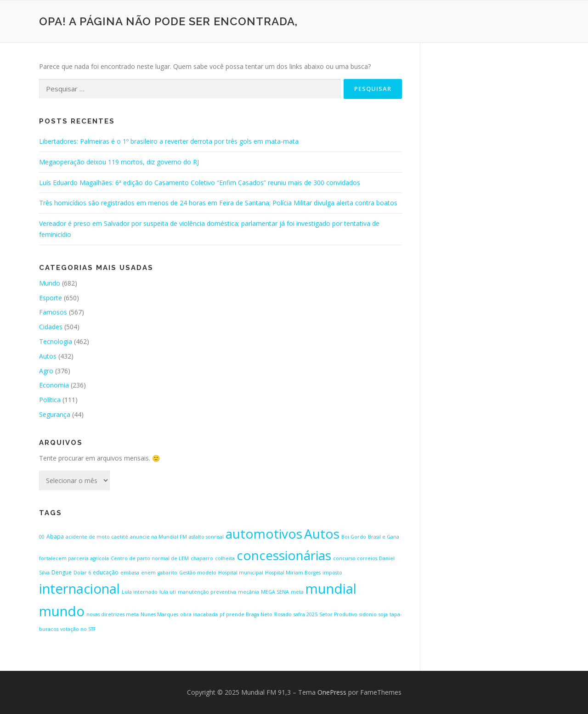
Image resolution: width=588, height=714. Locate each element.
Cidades (51, 327)
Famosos (53, 312)
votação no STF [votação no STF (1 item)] (78, 629)
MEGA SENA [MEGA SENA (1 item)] (275, 592)
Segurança (55, 414)
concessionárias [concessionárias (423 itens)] (284, 555)
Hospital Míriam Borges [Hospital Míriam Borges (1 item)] (293, 573)
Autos (48, 356)
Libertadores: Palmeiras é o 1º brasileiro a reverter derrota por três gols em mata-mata (169, 141)
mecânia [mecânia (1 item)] (249, 592)
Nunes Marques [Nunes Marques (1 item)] (159, 614)
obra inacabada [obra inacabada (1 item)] (199, 614)
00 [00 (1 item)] (42, 537)
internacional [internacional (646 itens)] (79, 589)
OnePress (332, 692)
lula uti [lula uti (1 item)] (168, 592)
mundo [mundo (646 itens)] (62, 611)
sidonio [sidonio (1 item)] (368, 614)
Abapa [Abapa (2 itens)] (55, 537)
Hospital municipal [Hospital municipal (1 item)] (241, 573)
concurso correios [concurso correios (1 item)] (355, 558)
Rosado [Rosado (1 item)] (283, 614)
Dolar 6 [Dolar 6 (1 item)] (82, 573)
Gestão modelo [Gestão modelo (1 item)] (198, 573)
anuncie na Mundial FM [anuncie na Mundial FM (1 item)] (158, 537)
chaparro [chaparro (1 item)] (202, 558)
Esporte (51, 298)
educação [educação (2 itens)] (106, 572)
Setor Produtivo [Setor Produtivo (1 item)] (338, 614)
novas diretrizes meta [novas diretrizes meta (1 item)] (113, 614)
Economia (54, 385)
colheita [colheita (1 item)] (225, 558)
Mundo (50, 283)
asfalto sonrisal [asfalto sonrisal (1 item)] (206, 537)
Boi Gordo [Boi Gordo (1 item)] (354, 537)
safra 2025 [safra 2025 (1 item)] (305, 614)
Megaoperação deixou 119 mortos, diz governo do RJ (119, 162)
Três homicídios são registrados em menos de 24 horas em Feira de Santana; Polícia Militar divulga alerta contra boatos (218, 203)
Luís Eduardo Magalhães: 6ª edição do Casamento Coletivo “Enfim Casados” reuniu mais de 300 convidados (200, 183)
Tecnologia (56, 341)
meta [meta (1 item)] (297, 592)
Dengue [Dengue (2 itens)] (62, 572)
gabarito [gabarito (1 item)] (167, 573)
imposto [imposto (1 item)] (332, 573)
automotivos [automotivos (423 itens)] (264, 534)
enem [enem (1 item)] (148, 573)
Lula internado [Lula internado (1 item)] (140, 592)
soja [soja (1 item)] (383, 614)
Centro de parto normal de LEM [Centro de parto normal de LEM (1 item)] (150, 558)
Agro (46, 371)
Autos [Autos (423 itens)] (322, 534)
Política (50, 400)
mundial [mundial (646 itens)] (331, 589)
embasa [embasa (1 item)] (130, 573)
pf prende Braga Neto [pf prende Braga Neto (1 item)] (246, 614)
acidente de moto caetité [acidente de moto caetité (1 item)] (97, 537)
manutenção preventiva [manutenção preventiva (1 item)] (207, 592)
